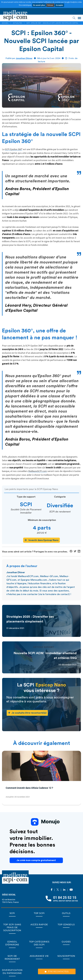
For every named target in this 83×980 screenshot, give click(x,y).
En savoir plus (39, 5)
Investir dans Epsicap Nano (41, 540)
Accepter (59, 5)
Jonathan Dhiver (24, 58)
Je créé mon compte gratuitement (36, 860)
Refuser (50, 5)
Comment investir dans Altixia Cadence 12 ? (29, 788)
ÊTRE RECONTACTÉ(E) (57, 971)
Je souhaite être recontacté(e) (27, 713)
